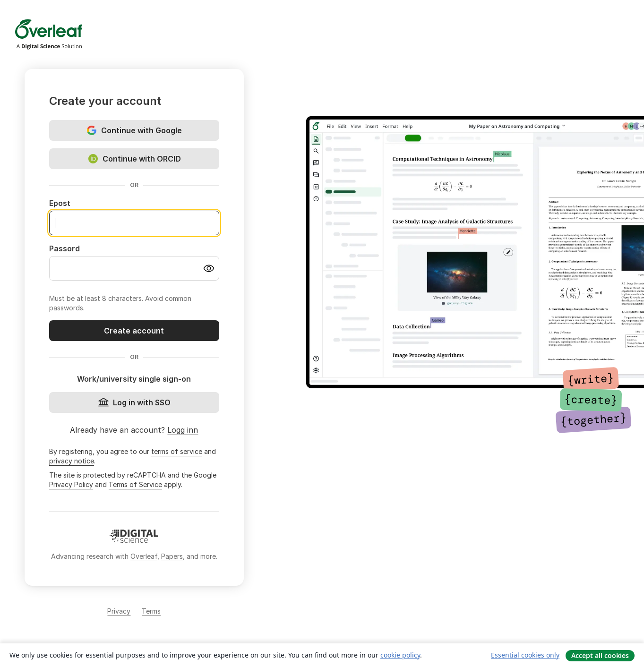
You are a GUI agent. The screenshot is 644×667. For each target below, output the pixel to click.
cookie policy (400, 655)
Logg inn (183, 430)
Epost (60, 203)
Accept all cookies (600, 655)
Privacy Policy (71, 484)
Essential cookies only (525, 655)
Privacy (119, 611)
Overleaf (144, 556)
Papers (172, 556)
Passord (64, 248)
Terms (151, 611)
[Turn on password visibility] (209, 268)
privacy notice (72, 461)
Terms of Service (135, 484)
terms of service (177, 451)
